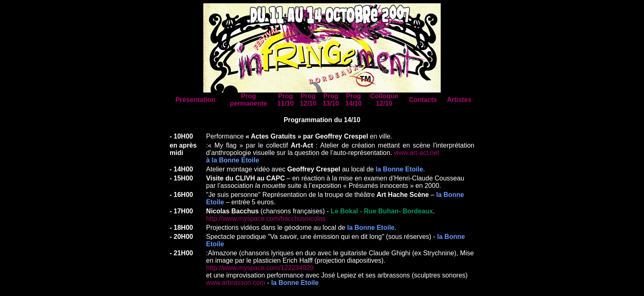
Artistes (459, 100)
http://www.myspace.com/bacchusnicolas (266, 219)
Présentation (195, 100)
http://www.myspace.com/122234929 (260, 268)
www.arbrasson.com (236, 283)
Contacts (423, 100)
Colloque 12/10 (384, 100)
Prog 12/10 (308, 100)
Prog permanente (249, 100)
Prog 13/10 (331, 100)
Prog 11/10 (285, 100)
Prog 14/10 (354, 100)
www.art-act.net (416, 153)
